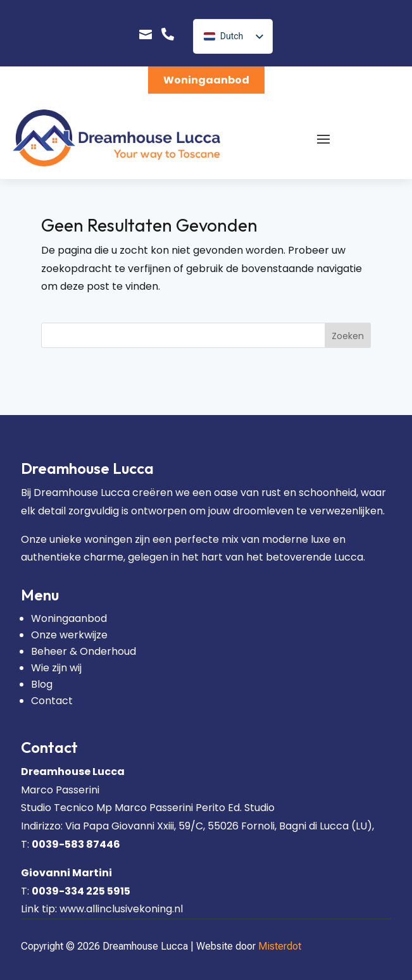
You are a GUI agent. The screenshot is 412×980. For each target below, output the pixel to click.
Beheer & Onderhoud (84, 651)
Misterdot (280, 946)
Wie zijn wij (56, 668)
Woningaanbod (206, 80)
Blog (42, 684)
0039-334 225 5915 (81, 891)
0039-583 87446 (76, 844)
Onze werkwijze (69, 635)
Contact (52, 701)
